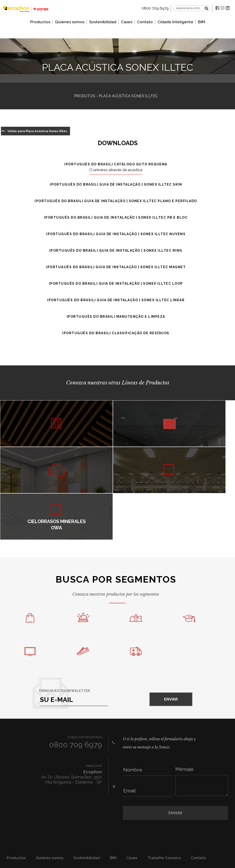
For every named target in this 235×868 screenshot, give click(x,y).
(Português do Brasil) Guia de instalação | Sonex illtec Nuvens (116, 234)
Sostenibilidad (103, 20)
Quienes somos (70, 20)
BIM (201, 20)
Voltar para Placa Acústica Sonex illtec (36, 131)
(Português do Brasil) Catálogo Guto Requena (116, 164)
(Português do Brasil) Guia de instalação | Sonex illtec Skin (116, 185)
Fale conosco (203, 823)
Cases (127, 20)
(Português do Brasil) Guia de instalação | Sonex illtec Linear (116, 300)
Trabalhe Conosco (164, 811)
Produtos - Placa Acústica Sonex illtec (116, 96)
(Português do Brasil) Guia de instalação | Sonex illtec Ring (116, 251)
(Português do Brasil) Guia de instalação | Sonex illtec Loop (116, 284)
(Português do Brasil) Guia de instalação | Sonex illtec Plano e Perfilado (116, 201)
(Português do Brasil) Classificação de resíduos (116, 333)
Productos (40, 20)
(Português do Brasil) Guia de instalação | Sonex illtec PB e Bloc (116, 218)
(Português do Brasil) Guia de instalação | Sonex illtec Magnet (116, 267)
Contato (145, 20)
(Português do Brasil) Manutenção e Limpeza (116, 317)
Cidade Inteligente (175, 20)
